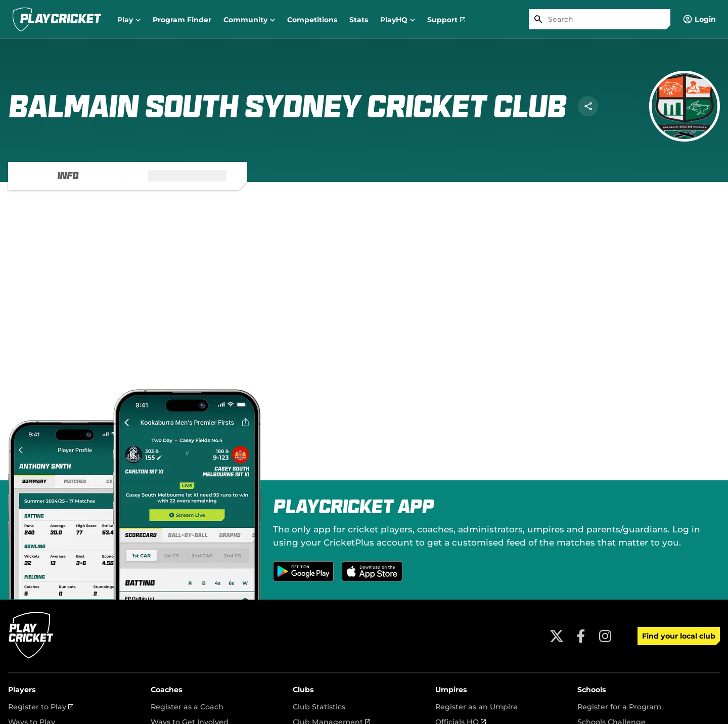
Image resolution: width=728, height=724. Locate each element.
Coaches (167, 690)
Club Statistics (319, 707)
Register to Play (41, 707)
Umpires (451, 690)
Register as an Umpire (476, 707)
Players (22, 690)
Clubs (303, 690)
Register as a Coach (187, 707)
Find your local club (679, 636)
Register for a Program (619, 707)
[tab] (68, 176)
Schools (592, 690)
